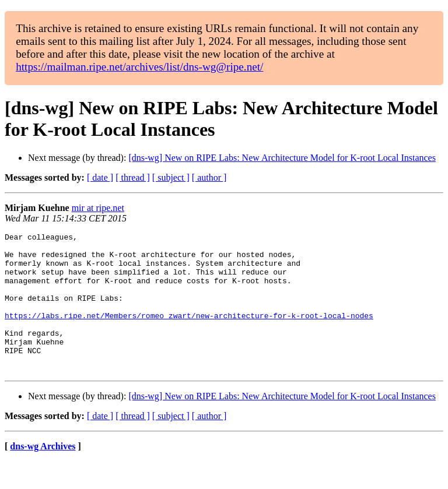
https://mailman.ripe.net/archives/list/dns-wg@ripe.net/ (139, 67)
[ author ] (209, 177)
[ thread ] (133, 177)
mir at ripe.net (98, 208)
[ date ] (100, 177)
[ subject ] (171, 177)
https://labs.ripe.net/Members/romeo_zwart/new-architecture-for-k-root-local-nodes (189, 333)
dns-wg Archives (43, 474)
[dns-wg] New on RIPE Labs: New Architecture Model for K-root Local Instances (282, 158)
